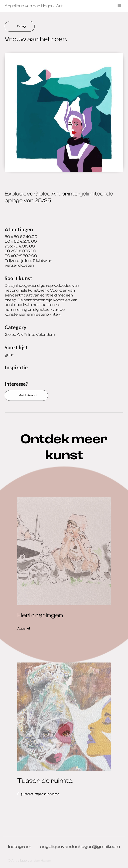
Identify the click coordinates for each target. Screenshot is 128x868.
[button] (119, 6)
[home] (34, 6)
